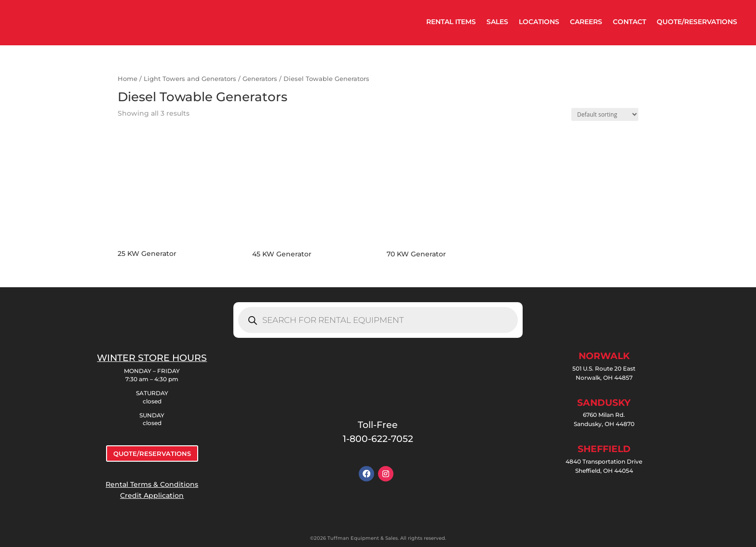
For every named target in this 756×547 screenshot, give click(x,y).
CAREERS (586, 22)
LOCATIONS (539, 22)
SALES (497, 22)
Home (128, 79)
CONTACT (629, 22)
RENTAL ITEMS (451, 22)
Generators (260, 79)
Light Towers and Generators (190, 79)
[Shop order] (605, 114)
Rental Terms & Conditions (152, 484)
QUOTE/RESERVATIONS (697, 22)
